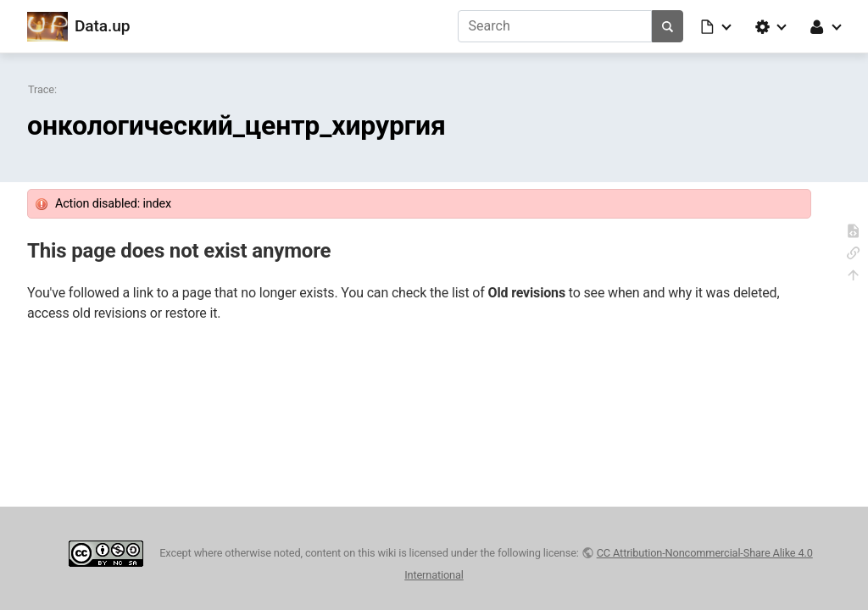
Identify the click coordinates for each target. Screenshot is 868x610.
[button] (717, 26)
